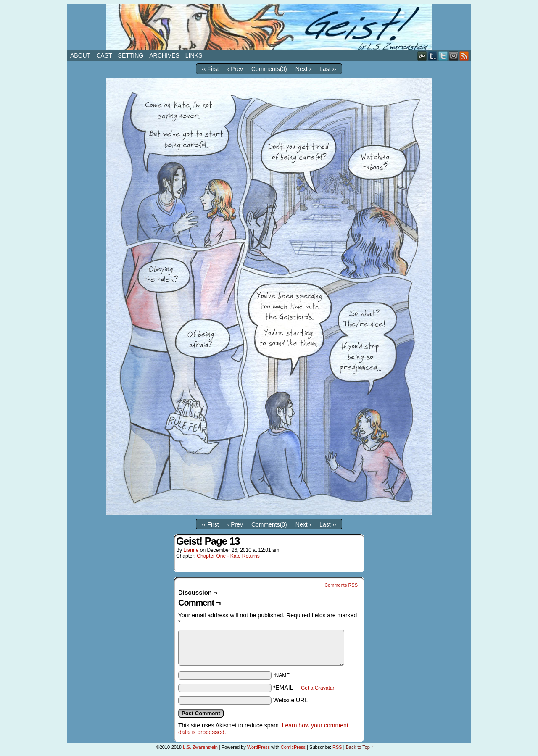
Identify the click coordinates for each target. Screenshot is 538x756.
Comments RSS (341, 585)
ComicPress (293, 747)
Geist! (269, 27)
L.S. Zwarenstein (200, 747)
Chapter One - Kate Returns (228, 556)
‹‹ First (210, 69)
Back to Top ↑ (360, 747)
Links (194, 55)
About (80, 55)
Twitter (443, 56)
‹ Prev (235, 69)
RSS (464, 56)
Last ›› (328, 69)
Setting (131, 55)
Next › (303, 69)
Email (454, 56)
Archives (164, 55)
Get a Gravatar (318, 688)
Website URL (290, 700)
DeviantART (422, 56)
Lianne (191, 550)
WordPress (258, 747)
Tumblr (433, 56)
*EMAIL (304, 688)
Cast (104, 55)
